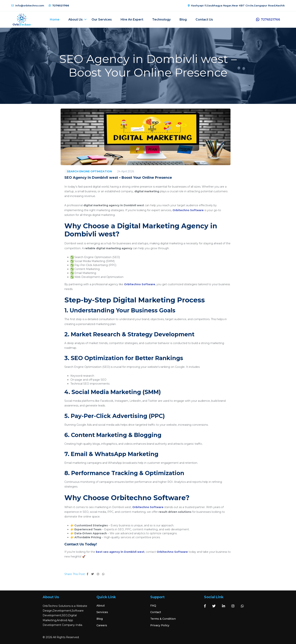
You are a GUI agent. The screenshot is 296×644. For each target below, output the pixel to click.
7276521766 (59, 5)
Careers (102, 625)
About (101, 605)
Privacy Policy (160, 625)
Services (102, 612)
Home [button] (57, 19)
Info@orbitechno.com (28, 5)
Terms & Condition (163, 618)
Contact (156, 612)
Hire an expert (134, 19)
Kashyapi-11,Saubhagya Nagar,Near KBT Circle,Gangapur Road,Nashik (236, 5)
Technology (164, 19)
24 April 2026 (126, 171)
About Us (78, 19)
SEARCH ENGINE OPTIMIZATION (89, 171)
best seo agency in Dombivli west (120, 551)
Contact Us (207, 19)
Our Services (104, 19)
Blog (185, 19)
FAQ (153, 605)
